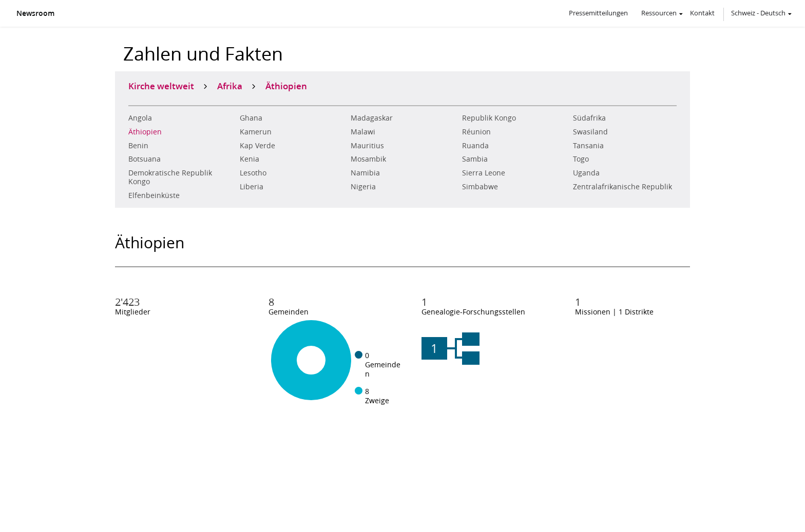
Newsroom (35, 13)
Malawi (363, 132)
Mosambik (368, 159)
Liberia (252, 187)
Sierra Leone (484, 173)
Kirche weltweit (161, 86)
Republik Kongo (489, 118)
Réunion (476, 132)
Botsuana (145, 159)
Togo (581, 159)
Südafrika (589, 118)
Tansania (588, 146)
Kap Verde (257, 146)
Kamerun (256, 132)
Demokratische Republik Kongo (170, 177)
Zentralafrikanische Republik (622, 187)
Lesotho (253, 173)
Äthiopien (145, 132)
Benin (138, 146)
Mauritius (367, 146)
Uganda (586, 173)
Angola (140, 118)
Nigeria (363, 187)
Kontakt (702, 13)
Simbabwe (480, 187)
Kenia (250, 159)
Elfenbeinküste (154, 195)
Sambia (475, 159)
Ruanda (475, 146)
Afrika (230, 86)
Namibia (365, 173)
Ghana (251, 118)
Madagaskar (372, 118)
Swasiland (590, 132)
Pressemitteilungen (598, 13)
